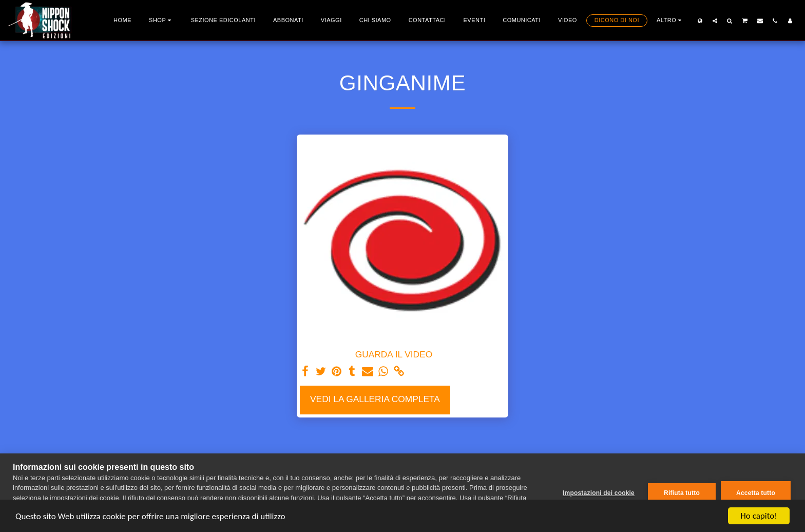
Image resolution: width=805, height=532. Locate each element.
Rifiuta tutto (682, 493)
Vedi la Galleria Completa (375, 399)
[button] (715, 21)
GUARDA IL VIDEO (394, 354)
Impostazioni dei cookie (599, 493)
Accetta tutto (756, 493)
